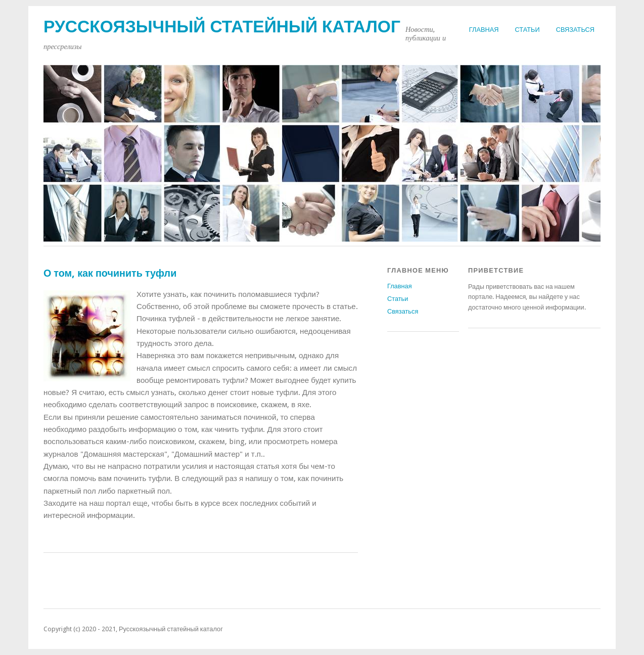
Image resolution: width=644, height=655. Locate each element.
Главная (484, 30)
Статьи (527, 30)
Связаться (575, 30)
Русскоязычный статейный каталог (222, 27)
